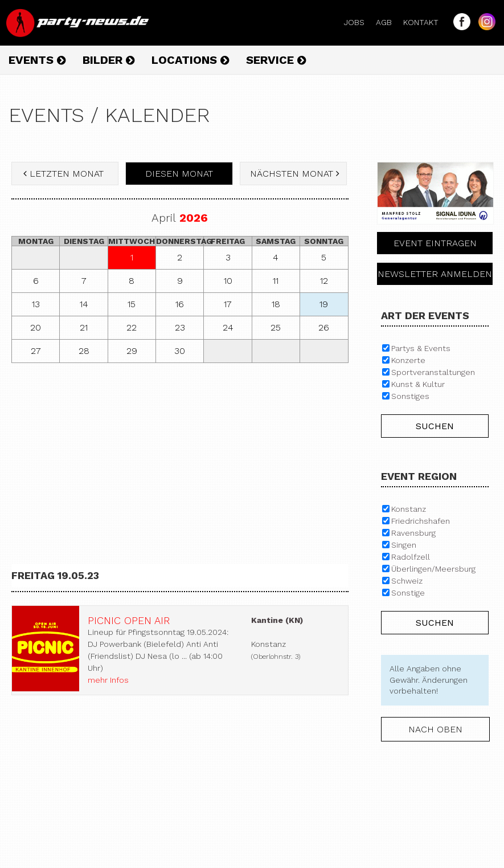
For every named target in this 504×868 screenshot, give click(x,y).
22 (132, 327)
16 (180, 304)
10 (228, 281)
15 (132, 304)
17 (228, 304)
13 (36, 304)
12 (324, 281)
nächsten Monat (293, 174)
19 (324, 304)
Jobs (359, 22)
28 (84, 351)
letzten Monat (65, 174)
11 (276, 281)
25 (276, 327)
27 (36, 351)
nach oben (435, 729)
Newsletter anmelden (435, 274)
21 (84, 327)
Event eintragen (435, 243)
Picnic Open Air (129, 620)
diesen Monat (179, 174)
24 (228, 327)
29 (132, 351)
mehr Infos (108, 680)
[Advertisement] (180, 454)
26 (324, 327)
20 (36, 327)
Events (37, 60)
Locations (190, 60)
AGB (388, 22)
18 (276, 304)
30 (180, 351)
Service (276, 60)
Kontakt (425, 22)
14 (84, 304)
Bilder (108, 60)
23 (180, 327)
